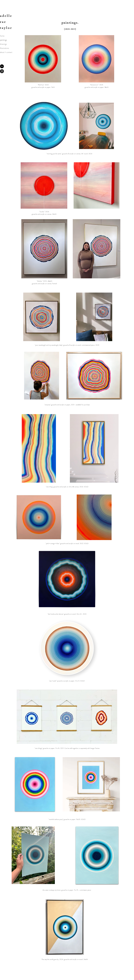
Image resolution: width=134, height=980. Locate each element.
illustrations (5, 48)
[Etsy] (2, 66)
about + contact (6, 52)
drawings (3, 44)
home (2, 36)
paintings (3, 40)
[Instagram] (2, 71)
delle (7, 16)
